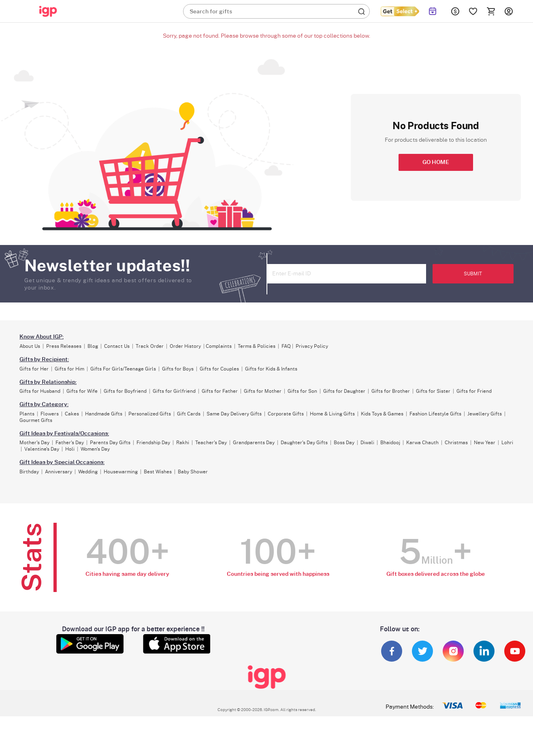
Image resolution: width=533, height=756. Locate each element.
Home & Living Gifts (332, 414)
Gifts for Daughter (344, 391)
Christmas (456, 443)
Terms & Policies (257, 346)
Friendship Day (153, 443)
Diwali (367, 443)
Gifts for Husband (40, 391)
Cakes (72, 414)
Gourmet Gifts (36, 420)
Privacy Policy (312, 346)
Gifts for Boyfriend (125, 391)
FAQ (286, 346)
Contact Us (117, 346)
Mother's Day (34, 443)
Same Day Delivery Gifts (234, 414)
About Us (30, 346)
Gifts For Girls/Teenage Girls (123, 369)
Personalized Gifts (150, 414)
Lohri (507, 443)
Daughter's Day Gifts (304, 443)
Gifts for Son (302, 391)
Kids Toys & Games (382, 414)
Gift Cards (189, 414)
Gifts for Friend (474, 391)
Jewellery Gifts (485, 414)
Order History (185, 346)
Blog (93, 346)
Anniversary (59, 472)
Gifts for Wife (82, 391)
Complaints (219, 346)
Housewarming (121, 472)
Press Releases (64, 346)
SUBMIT (473, 274)
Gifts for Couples (219, 369)
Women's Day (95, 449)
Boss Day (344, 443)
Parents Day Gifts (110, 443)
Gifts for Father (220, 391)
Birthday (29, 472)
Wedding (88, 472)
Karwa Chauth (422, 443)
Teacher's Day (211, 443)
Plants (27, 414)
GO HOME (436, 162)
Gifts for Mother (263, 391)
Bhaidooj (390, 443)
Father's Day (70, 443)
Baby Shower (193, 472)
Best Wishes (158, 472)
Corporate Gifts (286, 414)
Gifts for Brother (391, 391)
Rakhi (183, 443)
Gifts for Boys (178, 369)
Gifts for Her (34, 369)
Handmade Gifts (104, 414)
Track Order (150, 346)
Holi (70, 449)
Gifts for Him (69, 369)
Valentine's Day (42, 449)
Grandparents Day (254, 443)
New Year (485, 443)
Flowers (50, 414)
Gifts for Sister (433, 391)
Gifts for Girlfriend (174, 391)
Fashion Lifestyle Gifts (435, 414)
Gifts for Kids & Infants (271, 369)
